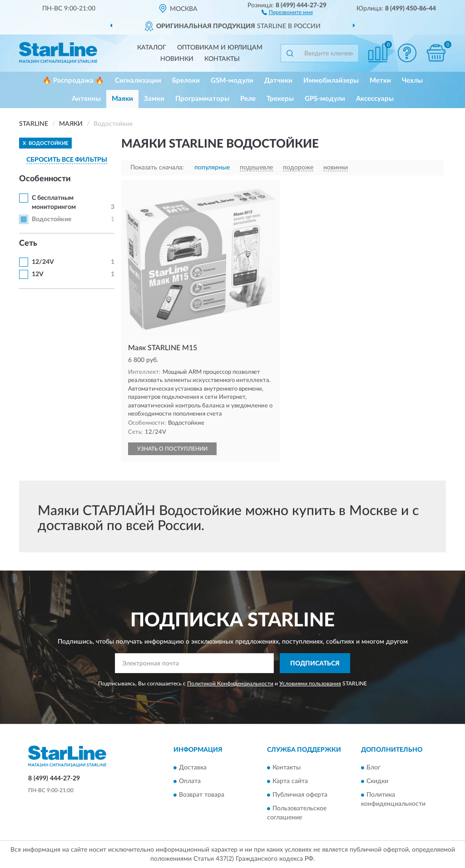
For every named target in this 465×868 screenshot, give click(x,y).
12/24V (43, 262)
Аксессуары (375, 99)
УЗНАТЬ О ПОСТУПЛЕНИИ (172, 449)
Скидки (377, 781)
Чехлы (412, 81)
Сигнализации (138, 81)
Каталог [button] (152, 48)
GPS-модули (325, 99)
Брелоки (186, 81)
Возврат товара (202, 795)
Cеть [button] (28, 243)
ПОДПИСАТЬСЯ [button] (315, 664)
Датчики (278, 81)
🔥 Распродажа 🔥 (73, 81)
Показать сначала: (157, 168)
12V (38, 274)
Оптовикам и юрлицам (220, 48)
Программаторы (202, 99)
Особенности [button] (45, 179)
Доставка (193, 768)
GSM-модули (232, 81)
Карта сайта (290, 781)
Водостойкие (52, 219)
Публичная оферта (300, 795)
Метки (380, 81)
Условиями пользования (310, 684)
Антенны (86, 99)
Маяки (122, 99)
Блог (373, 768)
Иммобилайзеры (331, 81)
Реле (248, 99)
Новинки (177, 59)
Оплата (190, 781)
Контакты (222, 59)
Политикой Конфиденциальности (230, 684)
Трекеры (280, 99)
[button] (287, 12)
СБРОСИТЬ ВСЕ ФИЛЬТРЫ (67, 160)
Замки (154, 99)
